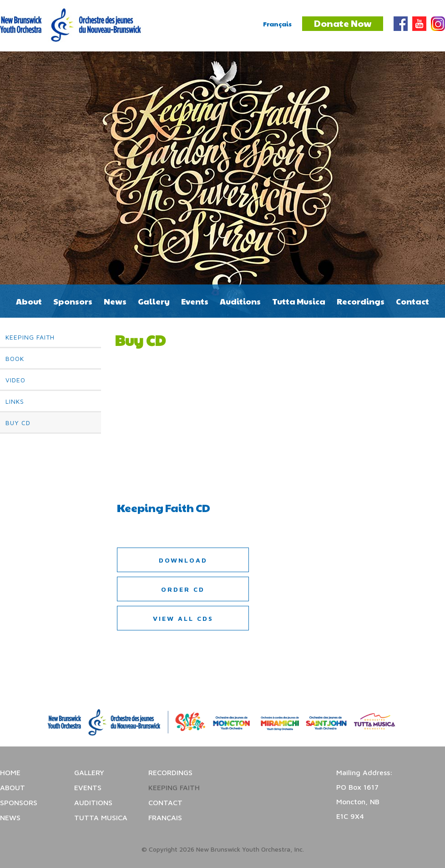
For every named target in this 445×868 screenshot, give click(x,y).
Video (15, 380)
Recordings (361, 301)
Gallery (154, 301)
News (115, 301)
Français (277, 24)
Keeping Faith (30, 337)
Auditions (240, 301)
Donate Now (343, 23)
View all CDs (183, 618)
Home (10, 772)
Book (15, 358)
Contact (412, 301)
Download (183, 560)
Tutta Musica (299, 301)
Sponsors (73, 301)
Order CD (183, 589)
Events (195, 301)
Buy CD (18, 423)
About (29, 301)
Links (15, 401)
